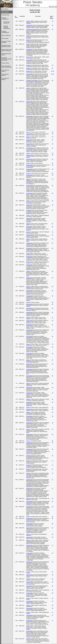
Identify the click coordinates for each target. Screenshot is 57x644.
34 (52, 71)
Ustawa (28, 88)
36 (53, 71)
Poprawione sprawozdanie (32, 29)
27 (52, 461)
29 (52, 65)
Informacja (29, 456)
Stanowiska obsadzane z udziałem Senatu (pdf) (7, 59)
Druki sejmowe (5, 38)
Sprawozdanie (29, 25)
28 (52, 286)
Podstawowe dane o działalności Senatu (6, 46)
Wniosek (28, 36)
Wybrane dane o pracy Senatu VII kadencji (7, 50)
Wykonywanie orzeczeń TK (6, 23)
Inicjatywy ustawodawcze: (5, 18)
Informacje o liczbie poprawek (6, 42)
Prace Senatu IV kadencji (5, 79)
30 (52, 21)
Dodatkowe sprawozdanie (32, 80)
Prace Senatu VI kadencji (5, 71)
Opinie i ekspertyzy (6, 35)
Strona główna (5, 9)
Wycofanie (29, 639)
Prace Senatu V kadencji (5, 75)
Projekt (28, 21)
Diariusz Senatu (5, 63)
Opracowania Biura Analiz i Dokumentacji (7, 67)
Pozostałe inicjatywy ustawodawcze (6, 27)
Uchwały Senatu (5, 15)
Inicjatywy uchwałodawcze (5, 32)
